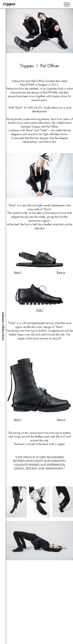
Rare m (61, 272)
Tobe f (40, 310)
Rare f (18, 272)
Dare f (17, 420)
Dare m (61, 420)
